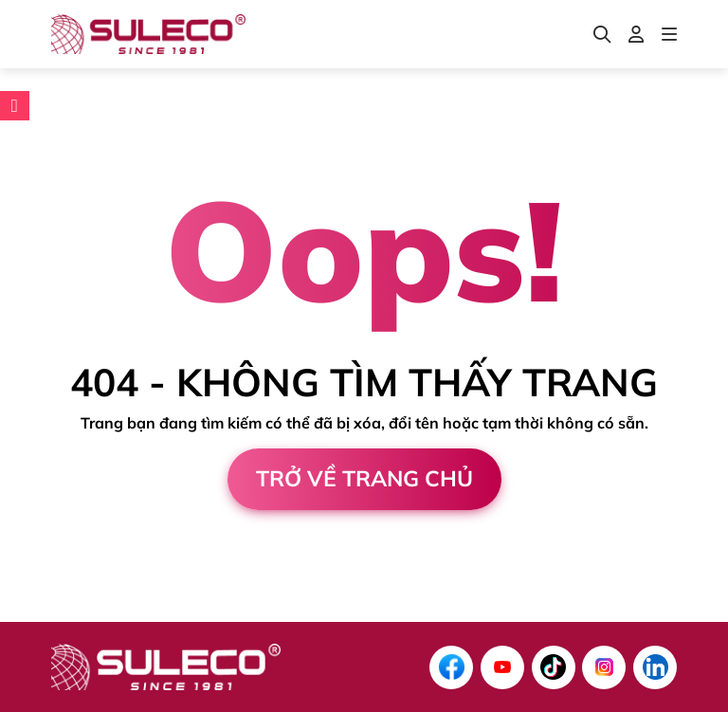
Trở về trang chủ (364, 478)
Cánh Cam (180, 613)
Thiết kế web (51, 613)
